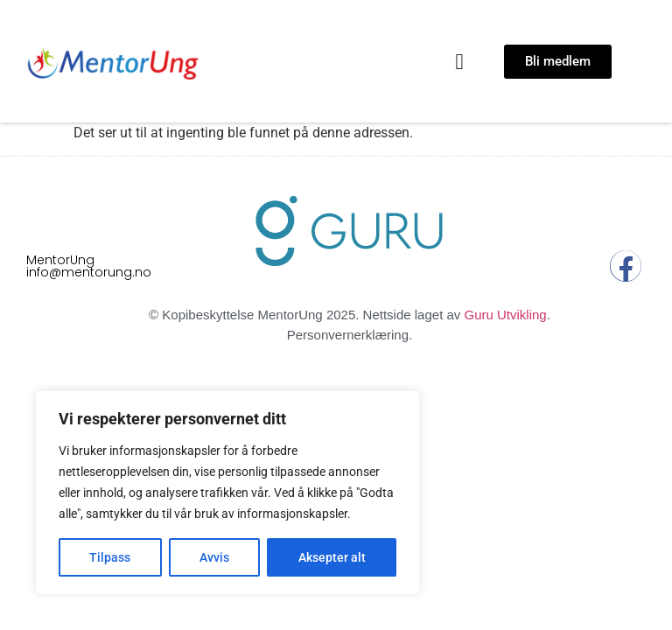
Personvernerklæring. (350, 335)
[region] (227, 493)
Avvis (214, 557)
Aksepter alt (332, 557)
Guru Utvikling (505, 315)
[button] (459, 61)
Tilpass (110, 557)
